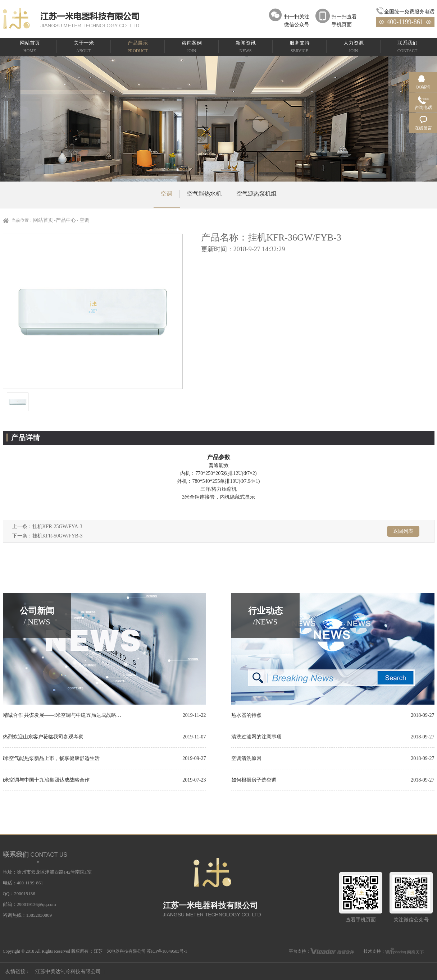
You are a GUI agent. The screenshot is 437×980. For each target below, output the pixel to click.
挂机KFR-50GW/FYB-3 (58, 536)
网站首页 (43, 220)
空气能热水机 (204, 194)
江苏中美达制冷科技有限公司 (68, 972)
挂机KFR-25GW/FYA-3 (57, 526)
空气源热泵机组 (256, 194)
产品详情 (26, 438)
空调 (167, 194)
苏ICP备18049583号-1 (167, 951)
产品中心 (66, 220)
